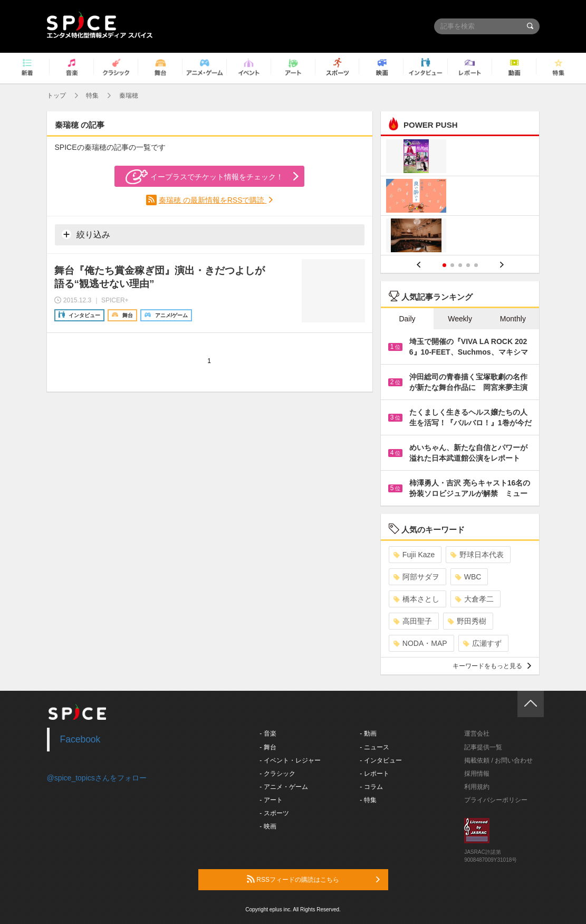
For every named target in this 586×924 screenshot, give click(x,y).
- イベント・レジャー (290, 760)
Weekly (460, 319)
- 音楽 (268, 734)
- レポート (374, 774)
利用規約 (477, 787)
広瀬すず (482, 643)
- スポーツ (274, 813)
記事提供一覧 (483, 747)
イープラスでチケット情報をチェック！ (204, 177)
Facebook (80, 739)
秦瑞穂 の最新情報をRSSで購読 (213, 200)
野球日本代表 (477, 555)
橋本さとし (416, 599)
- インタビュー (381, 760)
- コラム (371, 787)
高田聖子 (413, 621)
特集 (92, 96)
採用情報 (477, 774)
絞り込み (86, 234)
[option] (460, 197)
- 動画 (368, 734)
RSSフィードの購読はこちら (313, 879)
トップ (56, 96)
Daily (407, 319)
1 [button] (444, 265)
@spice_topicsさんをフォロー (97, 778)
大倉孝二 (474, 599)
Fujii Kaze (414, 555)
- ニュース (374, 747)
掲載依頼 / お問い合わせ (498, 760)
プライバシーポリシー (496, 800)
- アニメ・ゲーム (284, 787)
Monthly (513, 319)
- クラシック (277, 774)
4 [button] (468, 265)
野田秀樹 (467, 621)
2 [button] (452, 265)
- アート (271, 800)
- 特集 (368, 800)
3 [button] (460, 265)
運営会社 (477, 734)
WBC (468, 577)
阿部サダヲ (416, 577)
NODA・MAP (420, 643)
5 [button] (476, 265)
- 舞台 (268, 747)
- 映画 (268, 826)
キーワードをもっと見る (492, 666)
